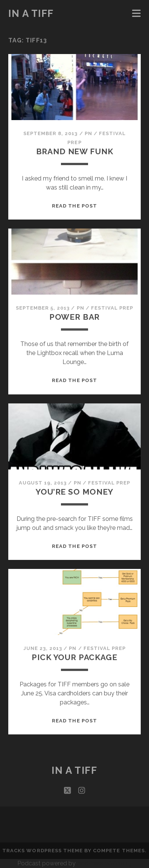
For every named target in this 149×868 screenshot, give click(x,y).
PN (88, 133)
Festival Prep (112, 308)
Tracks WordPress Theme (43, 851)
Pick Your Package (74, 657)
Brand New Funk (75, 151)
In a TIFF (31, 14)
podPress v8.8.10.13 (104, 863)
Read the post (74, 206)
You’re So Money (74, 492)
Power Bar (75, 317)
